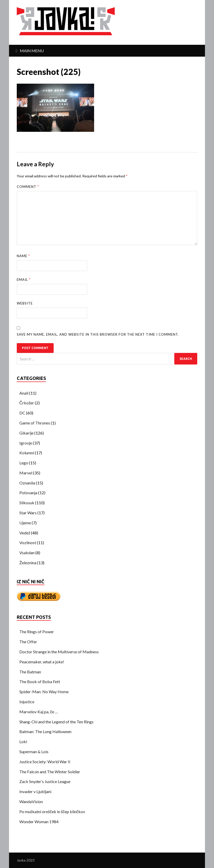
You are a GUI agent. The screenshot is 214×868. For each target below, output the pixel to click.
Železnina (28, 563)
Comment (28, 187)
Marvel (26, 473)
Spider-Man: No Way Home (44, 692)
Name (23, 256)
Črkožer (27, 403)
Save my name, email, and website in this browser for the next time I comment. (98, 334)
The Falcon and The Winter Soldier (50, 772)
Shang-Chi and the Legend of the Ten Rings (56, 722)
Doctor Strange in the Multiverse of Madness (59, 652)
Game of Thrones (35, 423)
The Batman (30, 672)
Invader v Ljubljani (35, 791)
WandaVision (31, 801)
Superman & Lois (34, 752)
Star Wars (28, 513)
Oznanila (27, 483)
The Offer (28, 642)
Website (25, 303)
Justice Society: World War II (45, 762)
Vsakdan (27, 553)
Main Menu (32, 51)
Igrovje (26, 443)
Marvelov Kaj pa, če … (39, 712)
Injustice (27, 702)
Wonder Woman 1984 (39, 822)
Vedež (25, 533)
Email (24, 280)
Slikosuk (27, 503)
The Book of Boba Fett (40, 682)
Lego (24, 463)
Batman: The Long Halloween (45, 731)
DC (22, 413)
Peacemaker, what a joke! (42, 662)
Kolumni (27, 453)
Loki (23, 741)
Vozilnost (28, 542)
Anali (24, 393)
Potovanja (28, 493)
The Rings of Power (37, 632)
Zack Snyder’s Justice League (45, 781)
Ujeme (25, 523)
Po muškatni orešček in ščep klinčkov (52, 811)
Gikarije (26, 433)
